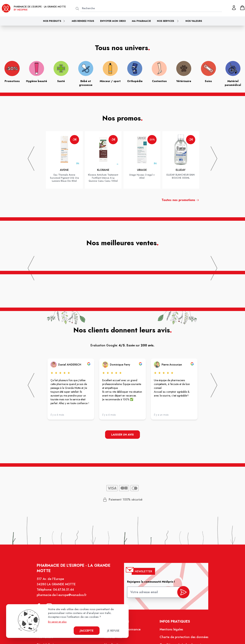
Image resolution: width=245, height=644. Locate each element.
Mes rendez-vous (83, 21)
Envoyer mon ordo (113, 21)
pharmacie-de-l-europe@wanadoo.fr (64, 598)
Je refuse (113, 631)
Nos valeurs (194, 21)
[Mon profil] (234, 8)
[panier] (242, 8)
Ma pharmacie (141, 21)
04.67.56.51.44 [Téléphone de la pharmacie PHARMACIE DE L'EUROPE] (65, 593)
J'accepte (87, 631)
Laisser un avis (123, 435)
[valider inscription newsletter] (181, 594)
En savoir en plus (57, 622)
